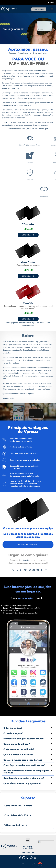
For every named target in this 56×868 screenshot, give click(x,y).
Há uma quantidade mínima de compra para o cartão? (26, 772)
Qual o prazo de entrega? (16, 744)
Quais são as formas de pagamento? (22, 783)
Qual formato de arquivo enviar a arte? (24, 778)
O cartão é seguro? (13, 733)
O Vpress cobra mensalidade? (19, 749)
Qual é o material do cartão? (18, 755)
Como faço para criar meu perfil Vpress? (24, 765)
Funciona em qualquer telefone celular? (24, 739)
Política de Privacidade (28, 847)
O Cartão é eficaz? (13, 728)
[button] (52, 9)
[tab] (28, 806)
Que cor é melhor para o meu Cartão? (23, 760)
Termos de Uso (28, 853)
